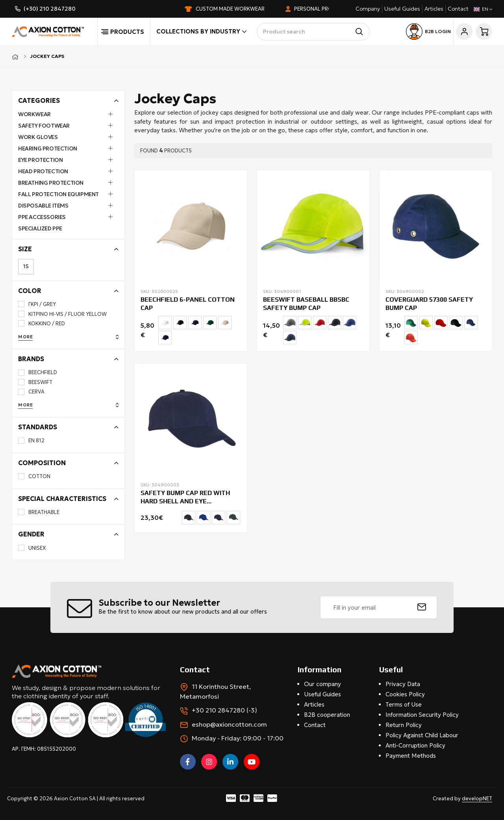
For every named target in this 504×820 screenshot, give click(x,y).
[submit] (422, 607)
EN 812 (31, 441)
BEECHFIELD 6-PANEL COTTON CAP (188, 304)
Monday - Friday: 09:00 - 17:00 (238, 738)
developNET (477, 799)
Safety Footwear (44, 126)
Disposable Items (43, 206)
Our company (322, 684)
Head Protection (43, 171)
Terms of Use (404, 704)
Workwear (34, 114)
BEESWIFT (35, 382)
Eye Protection (40, 160)
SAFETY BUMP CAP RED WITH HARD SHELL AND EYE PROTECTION (185, 497)
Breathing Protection (51, 183)
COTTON (34, 476)
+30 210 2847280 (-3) (224, 710)
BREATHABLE (39, 512)
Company (368, 9)
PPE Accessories (42, 217)
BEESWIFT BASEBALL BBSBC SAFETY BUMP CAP (306, 304)
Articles (434, 9)
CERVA (31, 392)
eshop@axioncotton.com (229, 724)
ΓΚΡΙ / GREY (37, 304)
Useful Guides (402, 9)
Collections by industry (201, 32)
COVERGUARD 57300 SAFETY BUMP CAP (429, 304)
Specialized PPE (40, 228)
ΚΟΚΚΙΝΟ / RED (42, 324)
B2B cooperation (327, 715)
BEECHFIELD (38, 372)
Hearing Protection (48, 148)
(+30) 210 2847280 (50, 9)
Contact (458, 9)
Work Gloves (38, 137)
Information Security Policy (422, 715)
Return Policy (404, 725)
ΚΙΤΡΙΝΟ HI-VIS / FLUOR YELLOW (62, 314)
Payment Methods (411, 756)
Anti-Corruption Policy (415, 745)
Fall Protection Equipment (58, 194)
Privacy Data (403, 684)
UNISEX (32, 548)
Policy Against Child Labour (422, 735)
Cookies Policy (405, 694)
